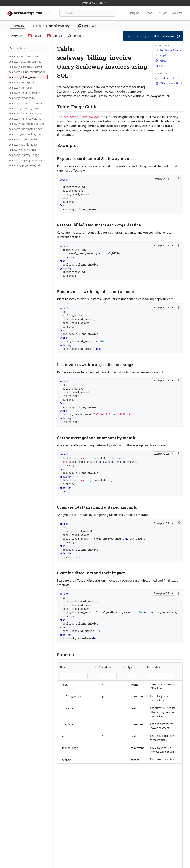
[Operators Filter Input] (108, 676)
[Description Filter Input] (161, 676)
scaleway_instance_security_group (28, 103)
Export (160, 66)
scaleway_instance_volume (25, 119)
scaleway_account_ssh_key (25, 62)
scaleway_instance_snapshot (26, 113)
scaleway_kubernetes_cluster (27, 124)
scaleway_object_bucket (23, 139)
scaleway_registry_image (24, 155)
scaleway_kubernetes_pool (25, 134)
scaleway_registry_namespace (27, 160)
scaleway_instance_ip (22, 98)
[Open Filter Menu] (91, 676)
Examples (162, 55)
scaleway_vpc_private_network (27, 165)
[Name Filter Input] (74, 676)
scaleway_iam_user (21, 87)
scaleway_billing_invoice (23, 77)
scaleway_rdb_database (23, 145)
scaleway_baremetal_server (26, 67)
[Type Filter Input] (132, 676)
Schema (161, 61)
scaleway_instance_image (24, 93)
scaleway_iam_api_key (22, 82)
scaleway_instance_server (24, 108)
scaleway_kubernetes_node (26, 129)
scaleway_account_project (25, 56)
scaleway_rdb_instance (23, 150)
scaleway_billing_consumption (27, 72)
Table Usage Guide (168, 50)
